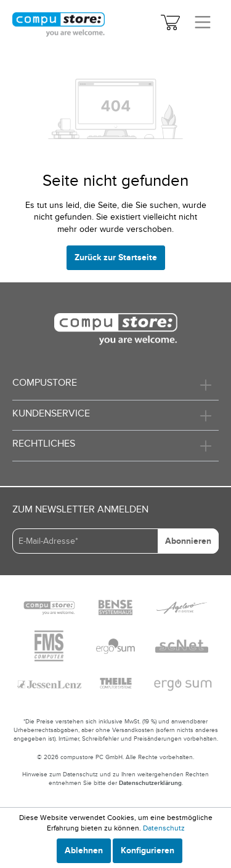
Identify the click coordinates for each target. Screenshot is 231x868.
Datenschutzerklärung (150, 783)
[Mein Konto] (147, 24)
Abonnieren (188, 541)
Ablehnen (84, 850)
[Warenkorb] (170, 24)
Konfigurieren (148, 850)
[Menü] (203, 23)
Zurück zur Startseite (116, 257)
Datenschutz (164, 828)
